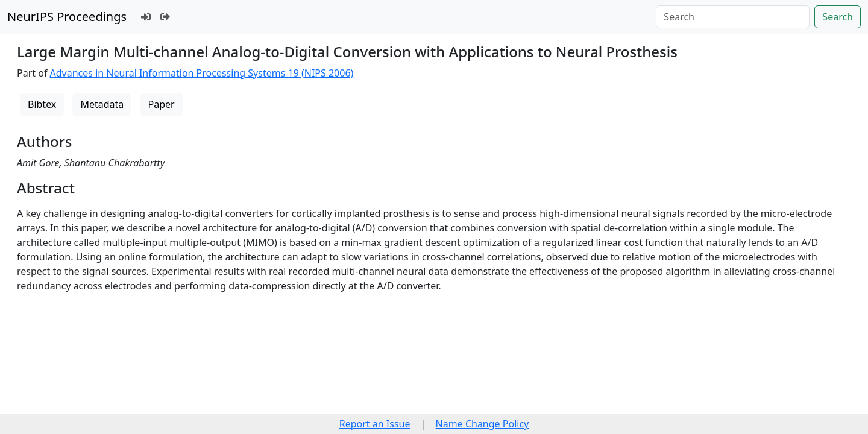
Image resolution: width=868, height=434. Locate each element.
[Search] (733, 17)
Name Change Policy (483, 424)
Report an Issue (375, 424)
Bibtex (42, 104)
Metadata (102, 104)
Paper (162, 104)
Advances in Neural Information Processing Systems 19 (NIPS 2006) (202, 73)
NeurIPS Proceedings (67, 17)
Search (838, 17)
